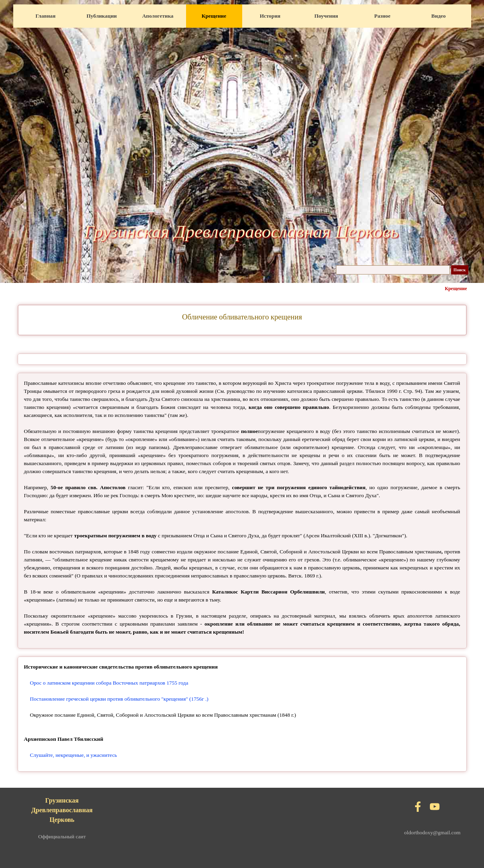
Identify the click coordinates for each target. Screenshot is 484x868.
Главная (46, 16)
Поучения (326, 16)
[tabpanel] (242, 317)
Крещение (214, 16)
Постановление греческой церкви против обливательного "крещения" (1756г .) (119, 699)
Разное (382, 16)
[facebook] (418, 807)
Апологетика (158, 16)
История (270, 16)
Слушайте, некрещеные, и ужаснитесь (74, 755)
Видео (439, 16)
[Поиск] (393, 270)
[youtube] (435, 807)
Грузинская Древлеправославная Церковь (241, 232)
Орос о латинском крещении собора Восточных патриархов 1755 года (109, 683)
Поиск (460, 270)
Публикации (102, 16)
